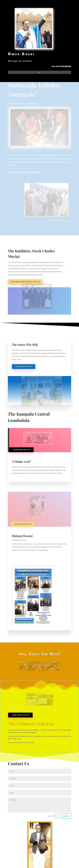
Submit (66, 816)
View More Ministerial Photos (25, 282)
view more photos (24, 367)
